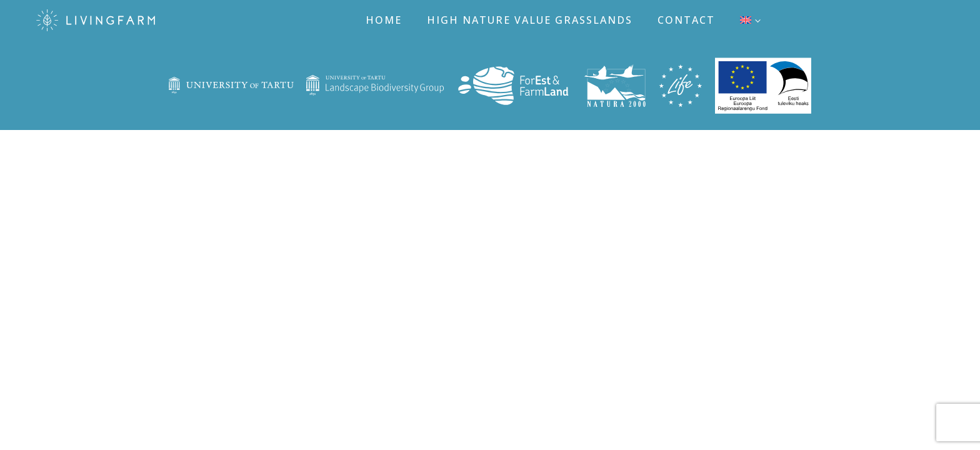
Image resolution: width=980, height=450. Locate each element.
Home (384, 20)
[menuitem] (750, 20)
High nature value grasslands (530, 20)
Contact (686, 20)
